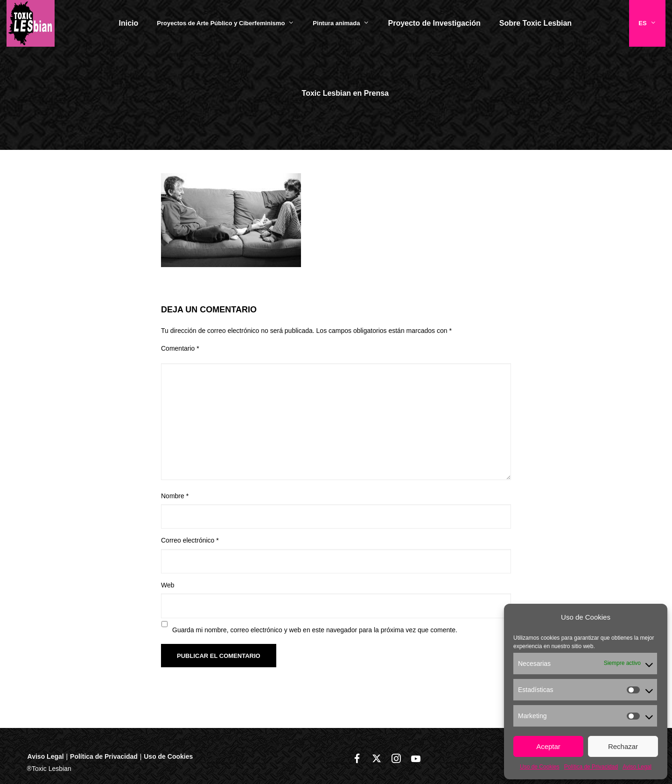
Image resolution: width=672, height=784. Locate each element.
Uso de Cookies (540, 767)
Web (168, 585)
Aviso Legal (637, 767)
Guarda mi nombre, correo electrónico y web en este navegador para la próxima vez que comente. (315, 630)
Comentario (180, 348)
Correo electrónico (190, 540)
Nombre (175, 496)
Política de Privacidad (591, 767)
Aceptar (548, 746)
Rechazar (623, 746)
